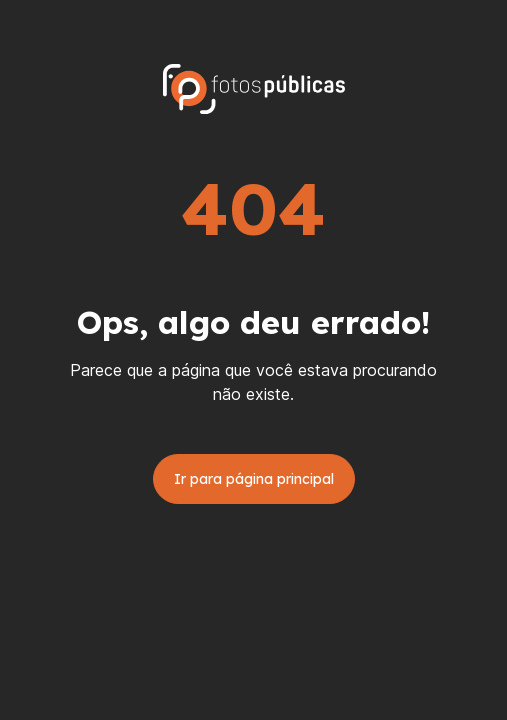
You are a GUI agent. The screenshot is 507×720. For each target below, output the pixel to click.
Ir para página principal (254, 479)
